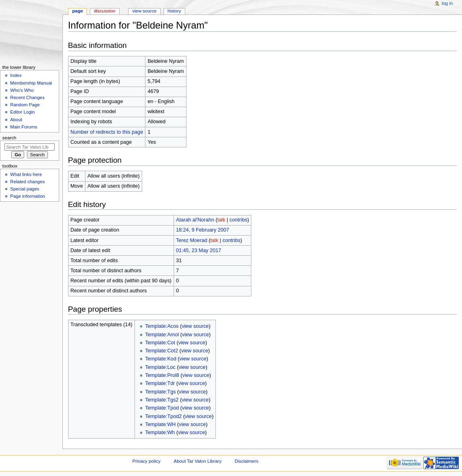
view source (195, 326)
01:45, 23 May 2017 (199, 250)
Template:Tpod (162, 408)
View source (144, 11)
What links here (26, 174)
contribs (238, 220)
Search (9, 138)
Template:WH (160, 424)
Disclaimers (246, 461)
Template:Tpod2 (163, 416)
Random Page (25, 105)
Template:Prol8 (162, 375)
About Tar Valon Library (197, 461)
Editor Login (22, 112)
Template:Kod (161, 359)
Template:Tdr (160, 383)
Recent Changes (27, 97)
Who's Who (22, 90)
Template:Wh (160, 433)
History (174, 11)
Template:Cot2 (162, 351)
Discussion (105, 11)
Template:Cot (160, 343)
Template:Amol (162, 335)
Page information (28, 196)
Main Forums (24, 127)
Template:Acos (162, 326)
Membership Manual (31, 83)
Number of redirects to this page (107, 132)
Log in (447, 3)
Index (16, 75)
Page (78, 11)
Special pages (25, 189)
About (16, 120)
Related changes (27, 182)
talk (222, 220)
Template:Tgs (160, 392)
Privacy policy (147, 461)
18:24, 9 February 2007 (203, 230)
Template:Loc (160, 367)
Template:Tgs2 (162, 400)
